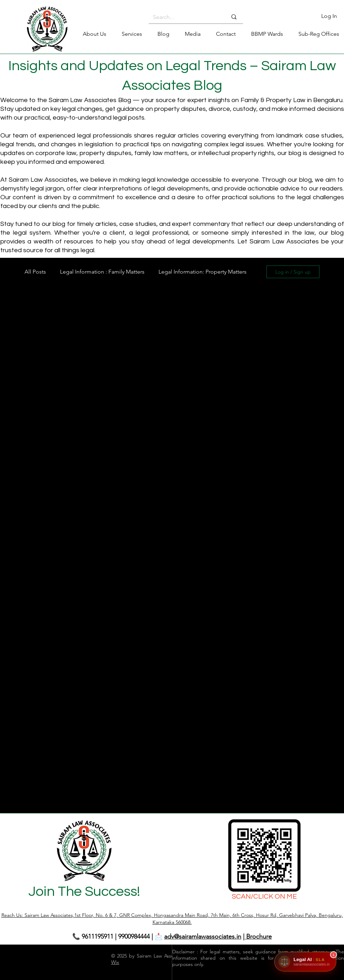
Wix (115, 962)
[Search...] (185, 17)
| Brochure (257, 937)
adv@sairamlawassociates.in (203, 937)
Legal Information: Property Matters (203, 272)
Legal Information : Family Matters (102, 272)
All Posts (35, 272)
